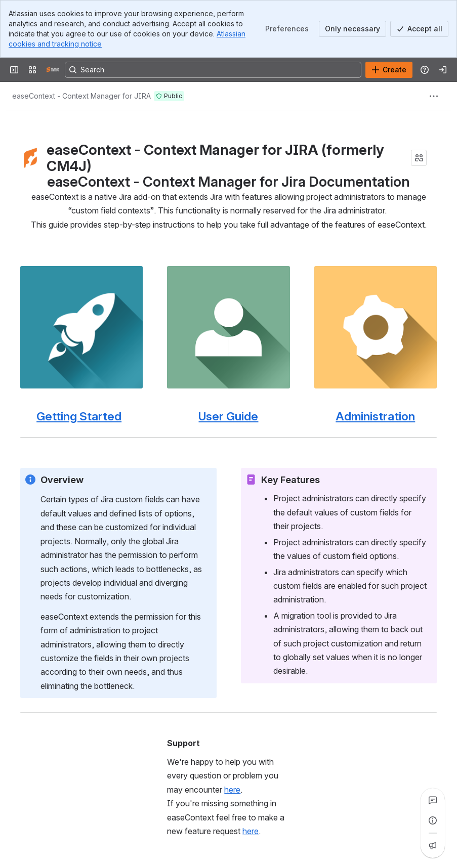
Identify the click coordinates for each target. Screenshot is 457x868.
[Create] (389, 70)
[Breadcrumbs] (81, 96)
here (232, 789)
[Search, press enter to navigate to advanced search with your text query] (213, 70)
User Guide (228, 416)
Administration (375, 416)
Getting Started (79, 416)
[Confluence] (53, 70)
